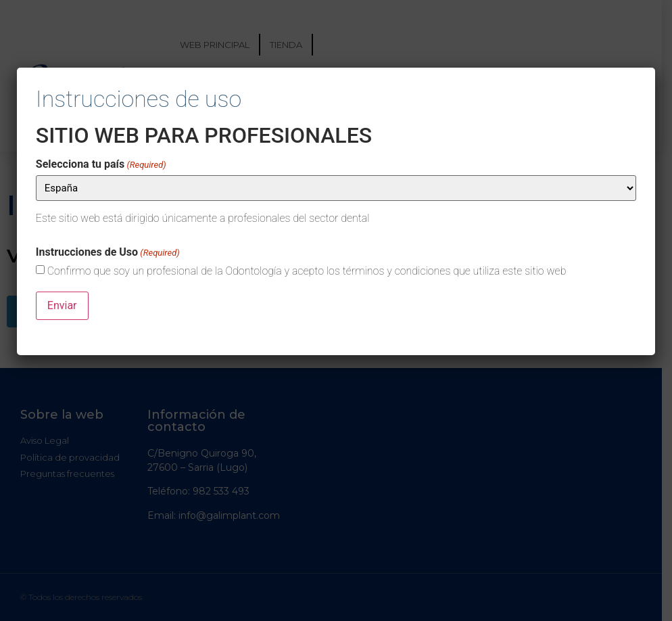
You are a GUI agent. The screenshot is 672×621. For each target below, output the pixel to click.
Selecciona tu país (101, 164)
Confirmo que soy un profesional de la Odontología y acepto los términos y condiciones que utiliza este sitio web (307, 271)
